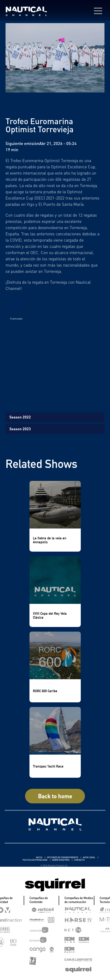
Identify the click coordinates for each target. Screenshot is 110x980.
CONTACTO (79, 860)
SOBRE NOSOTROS (61, 860)
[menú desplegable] (98, 11)
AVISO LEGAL (89, 857)
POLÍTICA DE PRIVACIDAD (35, 860)
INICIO (39, 857)
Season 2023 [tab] (20, 429)
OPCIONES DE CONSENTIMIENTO (63, 857)
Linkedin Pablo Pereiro (22, 857)
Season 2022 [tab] (20, 417)
